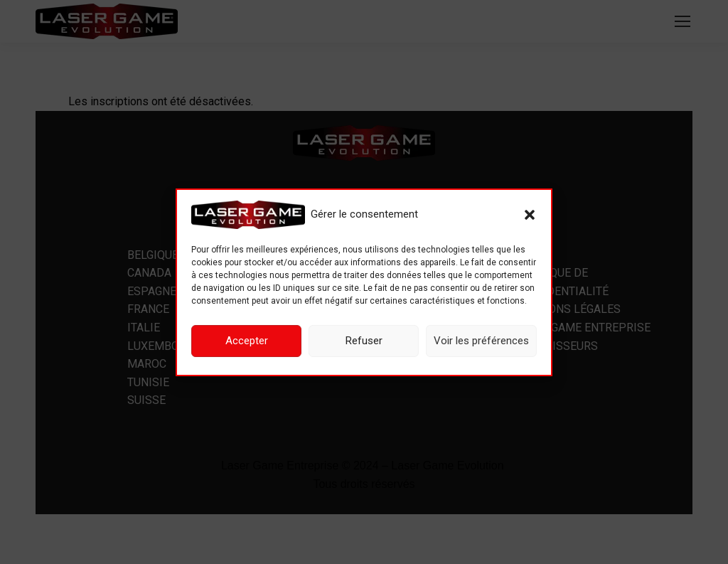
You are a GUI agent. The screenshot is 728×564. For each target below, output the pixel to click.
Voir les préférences (481, 341)
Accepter (247, 341)
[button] (530, 215)
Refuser (364, 341)
